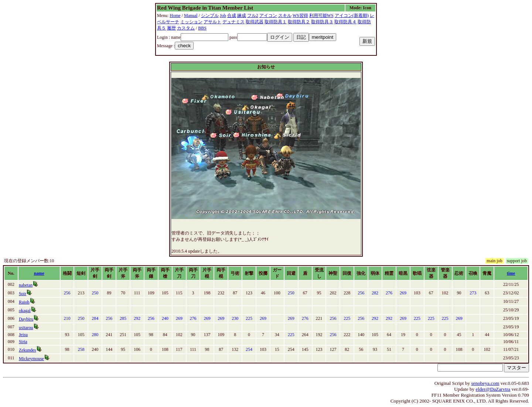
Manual (191, 16)
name (39, 273)
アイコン (268, 16)
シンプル (210, 16)
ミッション (191, 22)
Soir (23, 294)
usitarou (26, 328)
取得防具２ (299, 22)
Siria (23, 342)
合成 (232, 16)
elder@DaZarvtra (493, 389)
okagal (25, 311)
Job (223, 16)
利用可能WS (321, 16)
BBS (202, 28)
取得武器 (255, 22)
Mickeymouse (31, 359)
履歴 (171, 28)
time (511, 273)
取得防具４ (345, 22)
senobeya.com (485, 383)
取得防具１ (276, 22)
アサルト (212, 22)
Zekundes (28, 350)
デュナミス (233, 22)
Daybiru (26, 319)
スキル (285, 16)
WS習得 (300, 16)
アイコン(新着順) (352, 16)
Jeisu (23, 335)
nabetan (26, 285)
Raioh (24, 302)
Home (175, 16)
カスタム (186, 28)
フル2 (253, 16)
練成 (242, 16)
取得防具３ (322, 22)
